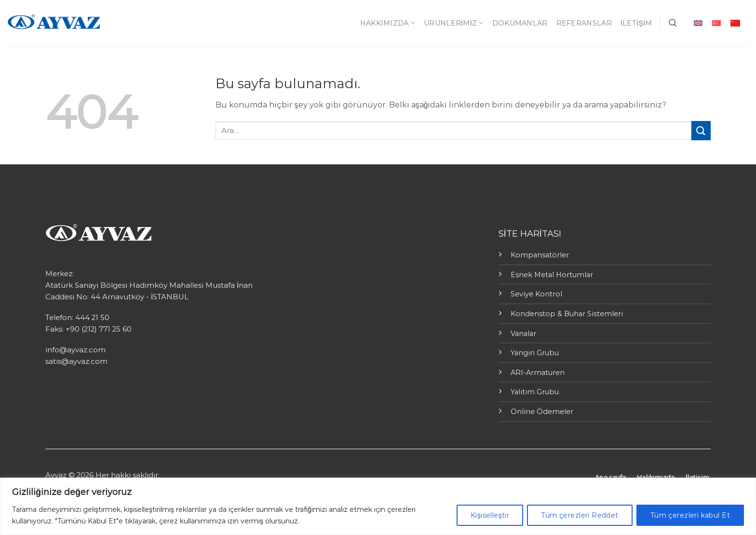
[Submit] (701, 130)
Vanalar (523, 334)
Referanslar (584, 23)
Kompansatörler (540, 255)
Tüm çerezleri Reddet (580, 515)
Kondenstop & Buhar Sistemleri (567, 314)
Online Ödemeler (542, 412)
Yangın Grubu (535, 353)
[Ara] (673, 23)
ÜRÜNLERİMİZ (454, 23)
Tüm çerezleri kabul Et (690, 515)
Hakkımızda (388, 23)
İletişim (636, 23)
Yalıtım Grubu (535, 392)
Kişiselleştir (490, 515)
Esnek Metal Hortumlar (552, 275)
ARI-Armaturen (538, 373)
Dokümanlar (520, 23)
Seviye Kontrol (536, 294)
